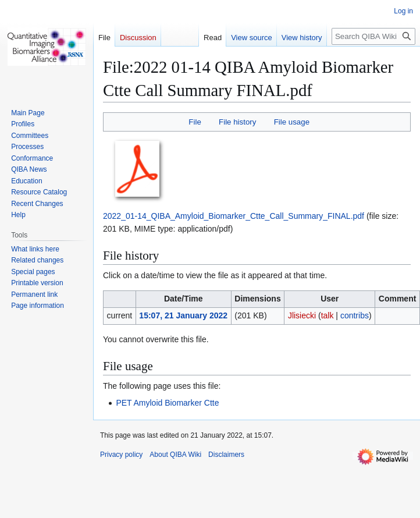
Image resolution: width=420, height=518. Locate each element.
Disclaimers (226, 455)
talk (328, 315)
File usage (292, 122)
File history (237, 122)
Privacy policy (121, 455)
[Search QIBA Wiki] (373, 36)
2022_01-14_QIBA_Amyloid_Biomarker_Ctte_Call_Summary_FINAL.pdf (234, 216)
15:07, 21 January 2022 (183, 315)
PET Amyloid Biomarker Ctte (167, 403)
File (195, 122)
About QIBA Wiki (175, 455)
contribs (355, 315)
